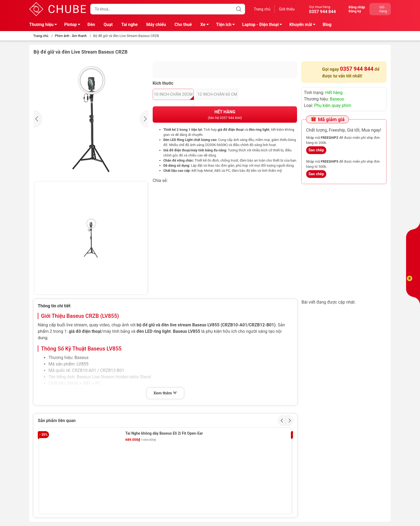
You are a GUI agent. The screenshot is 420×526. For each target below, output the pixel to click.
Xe (206, 25)
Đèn (91, 25)
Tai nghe (130, 25)
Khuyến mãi (304, 25)
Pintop (74, 25)
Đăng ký (355, 11)
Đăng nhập (357, 7)
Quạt (108, 25)
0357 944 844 (357, 69)
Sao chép (316, 150)
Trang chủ (262, 9)
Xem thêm (165, 393)
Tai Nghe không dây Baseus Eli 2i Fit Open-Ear (164, 433)
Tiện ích (227, 25)
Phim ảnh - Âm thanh (71, 36)
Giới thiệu (287, 9)
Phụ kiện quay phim (333, 105)
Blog (327, 25)
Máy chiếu (156, 25)
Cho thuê (183, 25)
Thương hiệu (45, 25)
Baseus (337, 99)
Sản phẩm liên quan (57, 421)
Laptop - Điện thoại (264, 25)
